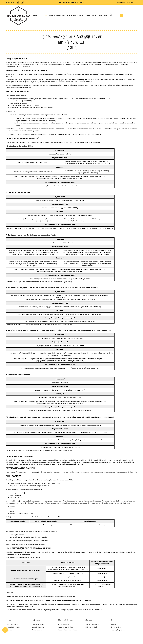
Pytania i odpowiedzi (13, 627)
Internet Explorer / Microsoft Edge (22, 513)
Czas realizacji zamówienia (68, 630)
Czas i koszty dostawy (66, 627)
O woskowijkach (117, 627)
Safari (12, 511)
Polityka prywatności (92, 624)
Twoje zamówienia (38, 624)
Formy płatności (64, 624)
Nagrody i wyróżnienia (119, 630)
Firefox (12, 507)
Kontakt (114, 624)
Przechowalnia (37, 630)
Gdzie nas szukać (91, 627)
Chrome (13, 509)
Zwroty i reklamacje (12, 624)
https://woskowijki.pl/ (70, 74)
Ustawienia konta (38, 627)
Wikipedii (42, 544)
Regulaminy (10, 630)
